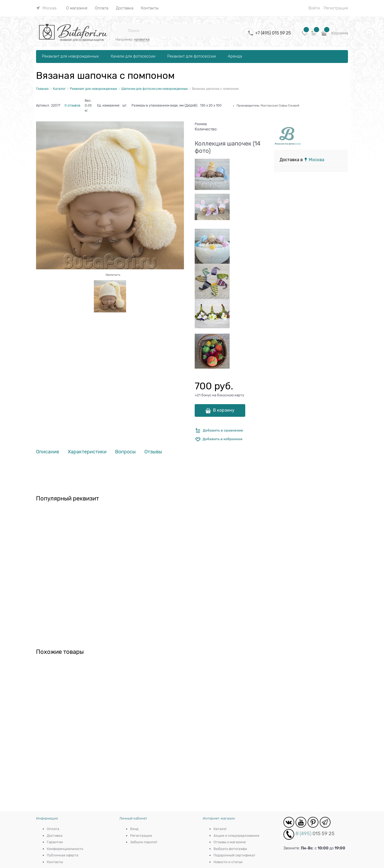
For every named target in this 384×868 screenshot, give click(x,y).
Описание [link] (48, 452)
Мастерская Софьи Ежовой (280, 105)
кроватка (142, 39)
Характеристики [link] (87, 452)
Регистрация (336, 8)
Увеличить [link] (113, 275)
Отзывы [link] (153, 452)
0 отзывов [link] (72, 105)
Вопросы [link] (125, 452)
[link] (46, 8)
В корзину (224, 410)
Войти (314, 8)
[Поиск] (122, 31)
